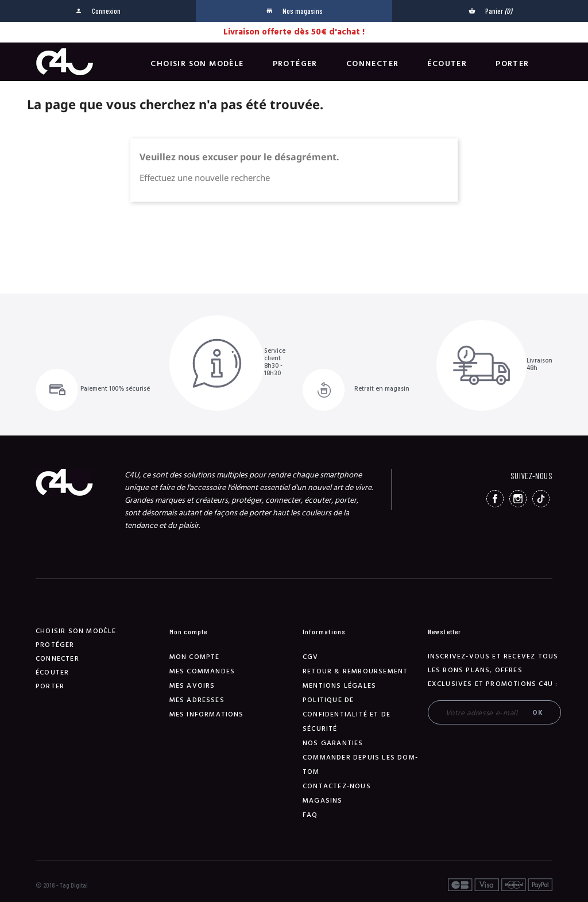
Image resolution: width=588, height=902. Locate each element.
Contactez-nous (337, 786)
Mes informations (207, 714)
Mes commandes (202, 671)
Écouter (447, 64)
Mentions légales (339, 686)
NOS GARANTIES (333, 743)
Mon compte (195, 657)
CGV (311, 657)
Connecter (373, 64)
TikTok (541, 499)
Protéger (295, 64)
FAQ (310, 815)
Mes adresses (197, 700)
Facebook (495, 499)
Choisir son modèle (197, 64)
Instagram (518, 499)
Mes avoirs (192, 686)
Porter (512, 64)
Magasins (323, 801)
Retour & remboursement (355, 671)
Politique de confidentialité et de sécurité (347, 714)
